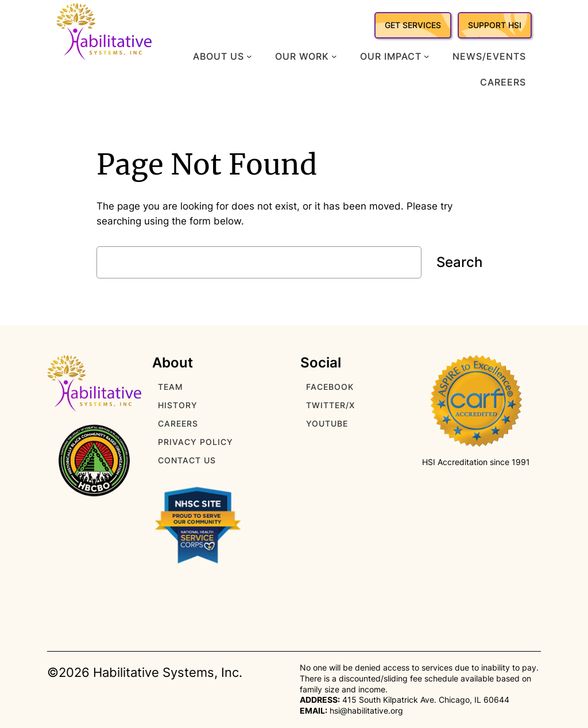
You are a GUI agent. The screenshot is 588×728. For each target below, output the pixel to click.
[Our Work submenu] (334, 56)
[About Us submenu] (249, 56)
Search (459, 262)
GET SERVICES (413, 25)
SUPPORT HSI (495, 25)
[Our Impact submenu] (427, 56)
